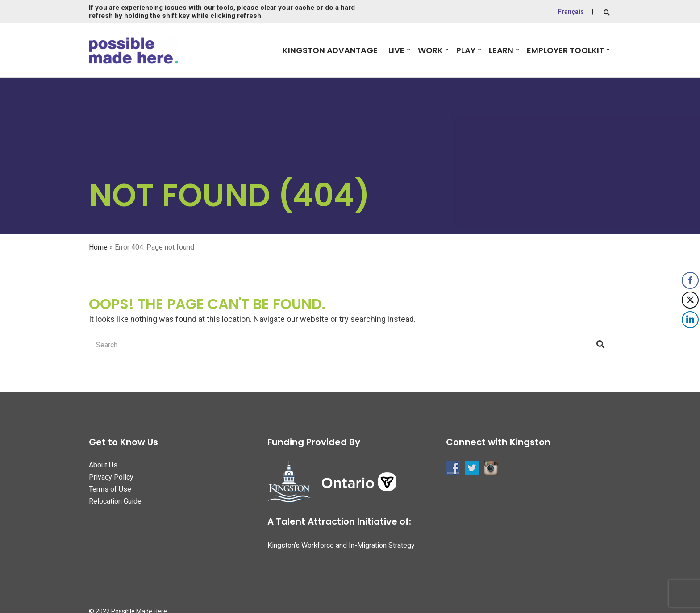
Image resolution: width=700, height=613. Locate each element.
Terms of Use (110, 489)
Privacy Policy (111, 477)
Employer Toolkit (565, 50)
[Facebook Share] (690, 280)
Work (430, 50)
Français (571, 12)
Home (98, 247)
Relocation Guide (115, 501)
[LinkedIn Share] (690, 320)
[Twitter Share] (690, 300)
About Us (103, 465)
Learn (501, 50)
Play (466, 50)
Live (396, 50)
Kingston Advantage (330, 50)
